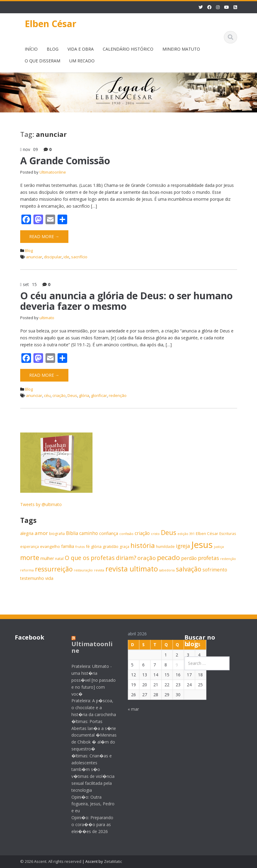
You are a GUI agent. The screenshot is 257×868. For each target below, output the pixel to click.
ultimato (47, 318)
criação (59, 395)
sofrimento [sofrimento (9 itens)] (215, 570)
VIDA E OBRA (81, 49)
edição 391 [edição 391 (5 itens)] (186, 534)
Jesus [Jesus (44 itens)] (202, 545)
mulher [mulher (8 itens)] (47, 558)
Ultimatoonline (53, 172)
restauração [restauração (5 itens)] (83, 570)
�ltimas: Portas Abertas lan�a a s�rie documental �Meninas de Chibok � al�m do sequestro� (89, 735)
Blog (29, 250)
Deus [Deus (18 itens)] (169, 532)
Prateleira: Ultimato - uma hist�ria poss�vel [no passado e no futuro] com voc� (89, 680)
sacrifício (79, 257)
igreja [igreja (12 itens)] (183, 546)
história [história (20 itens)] (143, 545)
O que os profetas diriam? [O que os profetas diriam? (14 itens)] (100, 558)
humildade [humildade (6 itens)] (165, 547)
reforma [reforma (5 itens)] (27, 570)
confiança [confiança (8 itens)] (109, 533)
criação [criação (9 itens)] (142, 533)
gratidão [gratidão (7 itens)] (111, 546)
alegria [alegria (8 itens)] (27, 533)
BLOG (53, 49)
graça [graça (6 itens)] (124, 547)
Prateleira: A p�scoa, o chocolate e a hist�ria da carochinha (89, 708)
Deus (72, 395)
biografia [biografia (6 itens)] (57, 534)
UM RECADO (82, 61)
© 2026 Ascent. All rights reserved (51, 861)
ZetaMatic (113, 861)
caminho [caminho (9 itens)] (89, 533)
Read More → (44, 236)
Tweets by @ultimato (41, 504)
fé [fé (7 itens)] (88, 546)
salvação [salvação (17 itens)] (189, 569)
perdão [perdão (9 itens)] (189, 558)
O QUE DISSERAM (42, 61)
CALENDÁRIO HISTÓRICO (128, 49)
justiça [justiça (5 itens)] (219, 547)
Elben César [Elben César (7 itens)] (207, 533)
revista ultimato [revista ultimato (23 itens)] (132, 569)
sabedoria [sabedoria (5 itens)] (167, 570)
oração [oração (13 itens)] (147, 558)
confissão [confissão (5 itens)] (126, 534)
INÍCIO (31, 49)
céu (47, 395)
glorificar (99, 395)
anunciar (34, 257)
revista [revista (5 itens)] (99, 570)
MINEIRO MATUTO (181, 49)
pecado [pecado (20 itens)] (168, 557)
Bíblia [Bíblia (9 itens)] (72, 533)
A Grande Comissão (65, 160)
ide (66, 257)
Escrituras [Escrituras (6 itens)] (228, 534)
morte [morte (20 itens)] (30, 557)
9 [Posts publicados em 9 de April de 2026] (172, 665)
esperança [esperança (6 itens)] (30, 547)
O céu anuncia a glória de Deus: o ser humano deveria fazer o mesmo (126, 301)
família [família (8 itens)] (68, 546)
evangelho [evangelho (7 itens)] (50, 546)
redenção (118, 395)
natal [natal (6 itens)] (59, 559)
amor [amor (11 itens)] (41, 533)
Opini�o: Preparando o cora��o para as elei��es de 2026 (88, 824)
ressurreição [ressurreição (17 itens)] (54, 569)
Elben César (50, 24)
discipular (53, 257)
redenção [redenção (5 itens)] (228, 559)
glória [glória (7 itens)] (96, 546)
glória (84, 395)
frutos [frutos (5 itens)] (80, 547)
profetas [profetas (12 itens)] (208, 558)
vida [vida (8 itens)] (49, 578)
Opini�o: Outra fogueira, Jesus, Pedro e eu (88, 804)
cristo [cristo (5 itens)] (155, 534)
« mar (129, 709)
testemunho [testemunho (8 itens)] (32, 578)
